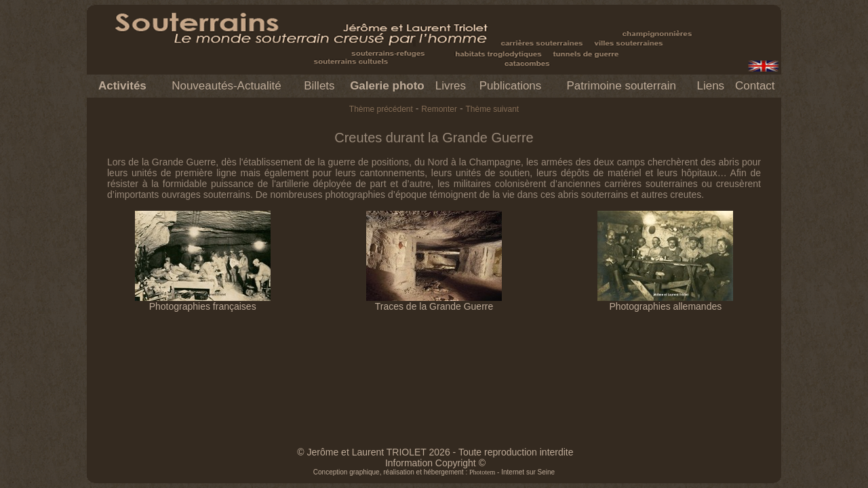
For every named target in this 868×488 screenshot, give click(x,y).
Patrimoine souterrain (621, 86)
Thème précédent (381, 109)
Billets (319, 86)
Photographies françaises (203, 302)
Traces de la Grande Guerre (434, 302)
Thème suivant (492, 109)
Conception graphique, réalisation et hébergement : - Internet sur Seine (434, 472)
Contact (755, 86)
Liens (710, 86)
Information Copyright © (435, 463)
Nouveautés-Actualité (226, 86)
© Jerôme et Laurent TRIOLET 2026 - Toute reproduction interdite (435, 452)
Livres (451, 86)
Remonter (439, 109)
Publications (511, 86)
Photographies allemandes (665, 302)
